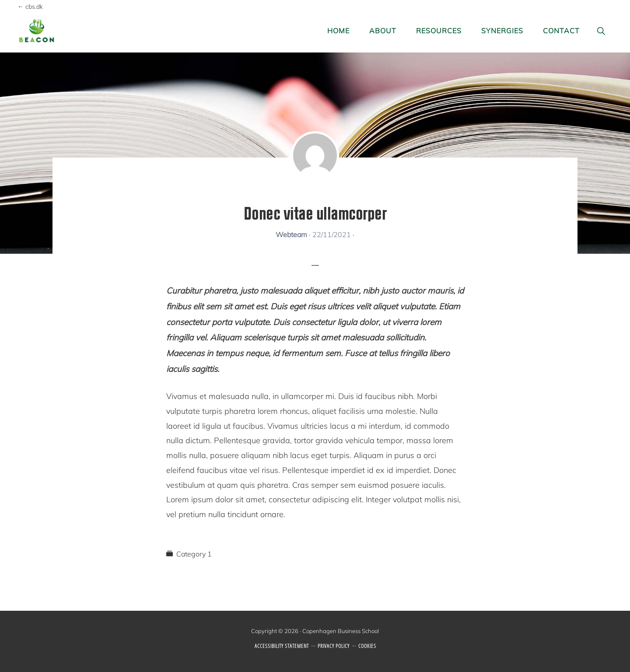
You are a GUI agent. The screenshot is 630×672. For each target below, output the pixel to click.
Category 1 (194, 554)
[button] (602, 31)
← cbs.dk (30, 7)
